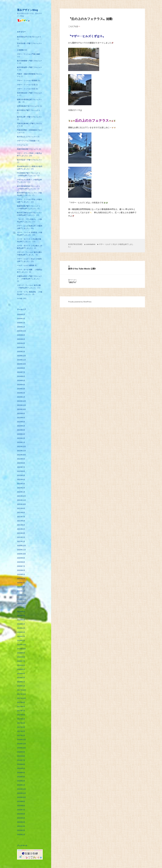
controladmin (91, 244)
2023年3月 (21, 434)
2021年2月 (21, 537)
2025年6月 (21, 339)
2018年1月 (21, 686)
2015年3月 (21, 826)
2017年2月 (21, 731)
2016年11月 (21, 744)
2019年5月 (21, 624)
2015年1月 (21, 835)
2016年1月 (21, 785)
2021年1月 (21, 541)
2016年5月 (21, 768)
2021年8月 (21, 513)
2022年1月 (21, 492)
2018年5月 (21, 669)
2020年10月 (21, 554)
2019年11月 (21, 599)
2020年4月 (21, 579)
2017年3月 (21, 727)
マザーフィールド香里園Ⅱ (27, 141)
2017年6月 (21, 715)
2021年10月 (21, 504)
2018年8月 (21, 657)
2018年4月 (21, 674)
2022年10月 (21, 455)
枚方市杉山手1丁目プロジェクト (29, 37)
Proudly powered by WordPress (80, 302)
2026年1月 (21, 327)
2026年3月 (21, 319)
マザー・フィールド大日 (26, 89)
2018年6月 (21, 665)
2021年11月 (21, 500)
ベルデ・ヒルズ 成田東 (26, 265)
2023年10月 (21, 409)
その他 (20, 298)
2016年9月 (21, 752)
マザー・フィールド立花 (26, 85)
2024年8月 (21, 368)
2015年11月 (21, 793)
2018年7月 (21, 661)
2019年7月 (21, 616)
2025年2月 (21, 352)
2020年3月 (21, 583)
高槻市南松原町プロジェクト (28, 149)
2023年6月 (21, 422)
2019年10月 (21, 603)
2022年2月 (21, 488)
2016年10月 (21, 748)
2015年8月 (21, 806)
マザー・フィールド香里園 (27, 81)
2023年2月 (21, 438)
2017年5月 (21, 719)
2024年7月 (21, 372)
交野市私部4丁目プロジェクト (28, 106)
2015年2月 (21, 830)
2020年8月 (21, 562)
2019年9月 (21, 608)
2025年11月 (21, 331)
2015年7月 (21, 810)
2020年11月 (21, 550)
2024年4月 (21, 385)
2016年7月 (21, 760)
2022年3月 (21, 484)
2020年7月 (21, 566)
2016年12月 (21, 740)
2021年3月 (21, 533)
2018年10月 (21, 649)
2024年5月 (21, 380)
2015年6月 (21, 814)
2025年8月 (21, 335)
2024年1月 (21, 397)
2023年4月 (21, 430)
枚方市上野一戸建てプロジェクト (29, 117)
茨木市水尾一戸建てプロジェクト (29, 43)
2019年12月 (21, 595)
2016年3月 (21, 777)
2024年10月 (21, 364)
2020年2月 (21, 587)
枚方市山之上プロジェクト (27, 137)
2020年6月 (21, 570)
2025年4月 (21, 343)
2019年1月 (21, 641)
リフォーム (21, 145)
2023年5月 (21, 426)
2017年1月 (21, 735)
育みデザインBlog (27, 10)
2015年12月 (21, 789)
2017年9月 (21, 702)
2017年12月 (21, 690)
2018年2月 (21, 682)
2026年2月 (21, 323)
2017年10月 (21, 698)
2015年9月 (21, 801)
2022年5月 (21, 475)
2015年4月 (21, 822)
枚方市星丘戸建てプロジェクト (29, 110)
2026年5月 (21, 314)
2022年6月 (21, 471)
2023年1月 (21, 442)
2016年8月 (21, 756)
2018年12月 (21, 645)
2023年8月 (21, 418)
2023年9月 (21, 414)
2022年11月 (21, 451)
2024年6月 (21, 376)
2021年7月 (21, 517)
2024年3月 (21, 389)
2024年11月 (21, 360)
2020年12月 (21, 546)
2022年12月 (21, 447)
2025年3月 (21, 347)
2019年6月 (21, 620)
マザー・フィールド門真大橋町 (29, 54)
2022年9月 (21, 459)
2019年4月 (21, 628)
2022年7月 (21, 467)
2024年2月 (21, 393)
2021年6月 (21, 521)
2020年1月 (21, 591)
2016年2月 (21, 781)
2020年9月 (21, 558)
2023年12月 (21, 401)
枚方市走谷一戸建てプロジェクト (29, 160)
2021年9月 (21, 508)
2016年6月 (21, 764)
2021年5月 (21, 525)
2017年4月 (21, 723)
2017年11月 (21, 694)
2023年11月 (21, 405)
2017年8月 (21, 707)
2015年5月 (21, 818)
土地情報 (20, 50)
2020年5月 (21, 574)
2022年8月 (21, 463)
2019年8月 (21, 612)
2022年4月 (21, 480)
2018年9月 (21, 653)
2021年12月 (21, 496)
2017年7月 (21, 711)
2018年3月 (21, 678)
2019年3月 (21, 632)
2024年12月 (21, 356)
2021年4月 (21, 529)
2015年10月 (21, 797)
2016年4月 (21, 773)
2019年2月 (21, 636)
